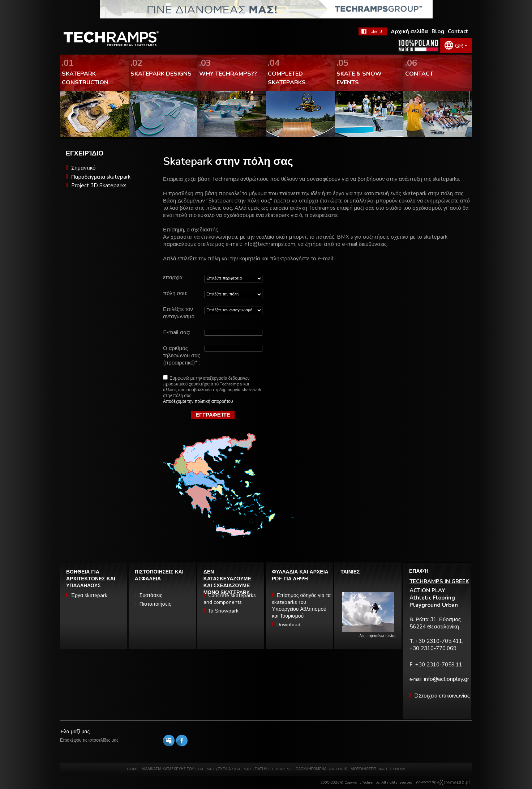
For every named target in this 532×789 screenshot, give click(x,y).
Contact (458, 31)
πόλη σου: (175, 293)
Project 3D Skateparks (99, 185)
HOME (133, 769)
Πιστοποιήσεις (155, 604)
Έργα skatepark (89, 595)
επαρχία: (173, 277)
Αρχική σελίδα (409, 31)
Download (288, 625)
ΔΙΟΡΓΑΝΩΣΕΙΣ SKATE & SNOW (378, 769)
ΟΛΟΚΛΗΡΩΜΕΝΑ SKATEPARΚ (321, 769)
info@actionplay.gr (447, 679)
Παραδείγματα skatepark (101, 177)
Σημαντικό (83, 168)
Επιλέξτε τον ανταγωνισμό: (179, 313)
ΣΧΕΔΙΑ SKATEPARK (235, 769)
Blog (438, 31)
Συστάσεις (151, 595)
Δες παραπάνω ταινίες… (379, 636)
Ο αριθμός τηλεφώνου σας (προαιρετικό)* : (182, 355)
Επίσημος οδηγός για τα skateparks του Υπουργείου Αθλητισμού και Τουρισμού (301, 606)
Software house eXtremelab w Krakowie (453, 782)
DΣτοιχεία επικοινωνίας (442, 696)
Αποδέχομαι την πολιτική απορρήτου (198, 401)
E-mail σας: (177, 332)
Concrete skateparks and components (230, 599)
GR (459, 46)
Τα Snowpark (223, 611)
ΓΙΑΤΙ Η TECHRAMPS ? (274, 769)
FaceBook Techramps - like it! (373, 31)
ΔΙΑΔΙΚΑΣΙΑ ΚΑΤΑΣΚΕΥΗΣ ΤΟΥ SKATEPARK (178, 769)
